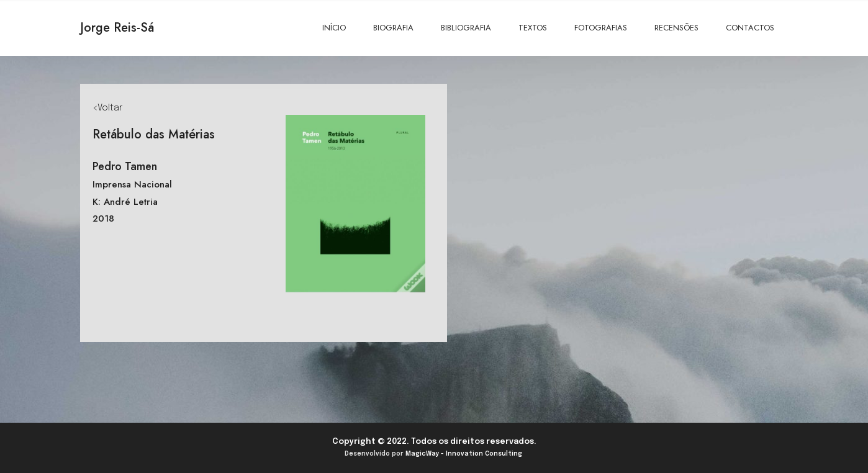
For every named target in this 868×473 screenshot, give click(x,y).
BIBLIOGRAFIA (466, 28)
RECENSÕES (676, 28)
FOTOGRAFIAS (601, 28)
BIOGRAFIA (393, 28)
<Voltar (107, 108)
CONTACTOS (750, 28)
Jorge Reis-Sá (117, 28)
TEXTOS (533, 28)
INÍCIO (334, 28)
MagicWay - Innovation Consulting (464, 454)
